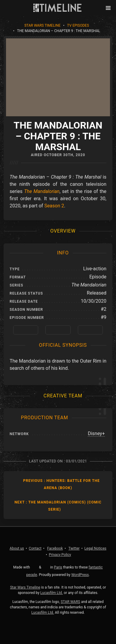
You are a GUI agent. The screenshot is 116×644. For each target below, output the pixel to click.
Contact (35, 548)
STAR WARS (70, 602)
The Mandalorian (42, 191)
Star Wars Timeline (42, 25)
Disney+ (96, 433)
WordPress (80, 575)
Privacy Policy (60, 555)
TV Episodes (78, 25)
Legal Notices (95, 548)
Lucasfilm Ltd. (52, 593)
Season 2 (54, 206)
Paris (58, 567)
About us (17, 548)
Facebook (55, 548)
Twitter (74, 548)
